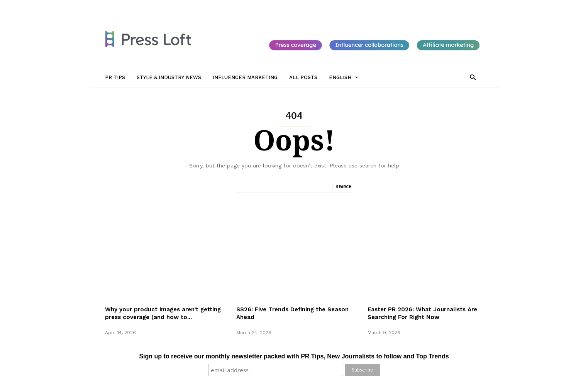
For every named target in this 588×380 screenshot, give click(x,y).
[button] (473, 77)
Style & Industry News (192, 7)
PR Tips (151, 7)
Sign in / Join (120, 7)
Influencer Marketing (249, 7)
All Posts (291, 7)
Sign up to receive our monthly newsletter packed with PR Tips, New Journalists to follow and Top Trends (294, 356)
